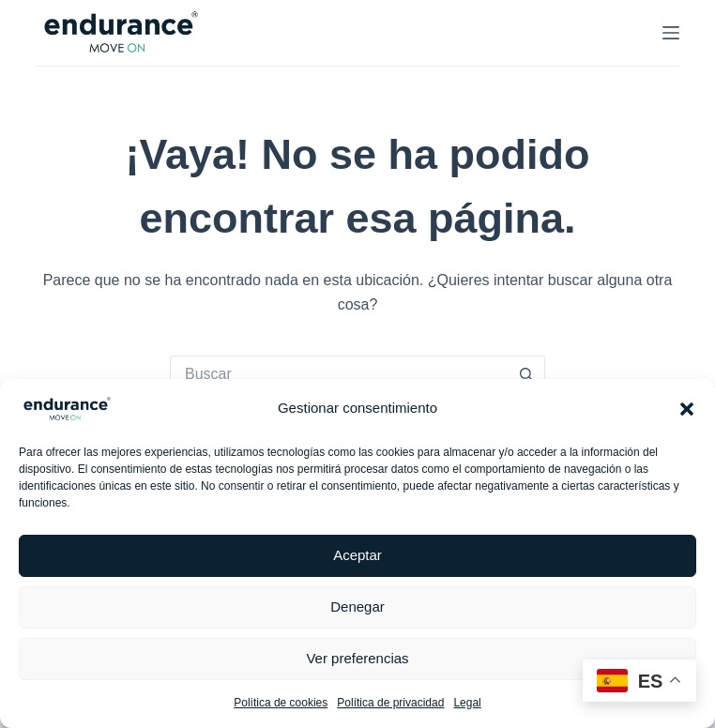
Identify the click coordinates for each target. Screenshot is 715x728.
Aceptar (357, 555)
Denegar (357, 607)
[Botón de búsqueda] (526, 374)
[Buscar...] (339, 374)
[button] (687, 409)
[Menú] (671, 33)
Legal (467, 703)
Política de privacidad (390, 703)
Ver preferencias (357, 658)
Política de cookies (281, 703)
